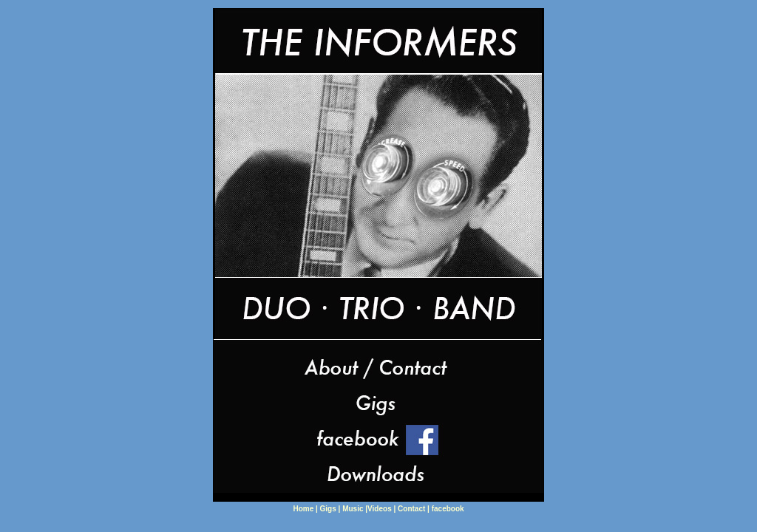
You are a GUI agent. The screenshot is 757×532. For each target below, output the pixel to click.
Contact (411, 509)
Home (304, 509)
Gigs (328, 509)
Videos (380, 509)
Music (354, 509)
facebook (448, 509)
